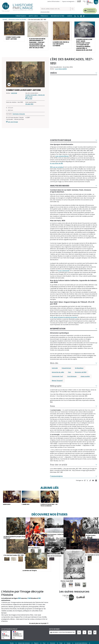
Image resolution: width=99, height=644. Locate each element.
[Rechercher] (55, 9)
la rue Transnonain (64, 273)
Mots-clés (33, 16)
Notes (52, 408)
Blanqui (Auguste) (57, 383)
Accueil (5, 20)
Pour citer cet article (59, 467)
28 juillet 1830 (29, 106)
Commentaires (56, 478)
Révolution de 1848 (81, 374)
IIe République (79, 370)
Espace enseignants (68, 1)
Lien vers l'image (13, 124)
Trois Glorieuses (72, 378)
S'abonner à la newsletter (89, 10)
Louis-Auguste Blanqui (62, 158)
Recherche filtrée (58, 16)
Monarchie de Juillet (58, 374)
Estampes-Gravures (19, 116)
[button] (14, 32)
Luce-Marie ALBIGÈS (61, 71)
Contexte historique (61, 142)
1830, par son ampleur (57, 169)
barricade (55, 370)
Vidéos (70, 16)
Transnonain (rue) (57, 378)
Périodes (44, 16)
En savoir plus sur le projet (38, 626)
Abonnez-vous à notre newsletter (62, 635)
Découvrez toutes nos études (18, 20)
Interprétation (58, 331)
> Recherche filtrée (45, 12)
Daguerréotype (66, 370)
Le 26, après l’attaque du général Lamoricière (64, 319)
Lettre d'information (54, 1)
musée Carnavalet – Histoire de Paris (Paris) (35, 98)
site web (30, 101)
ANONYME (14, 95)
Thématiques (20, 16)
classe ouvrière (85, 378)
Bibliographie (56, 388)
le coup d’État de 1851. (57, 165)
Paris (69, 374)
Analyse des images (60, 188)
